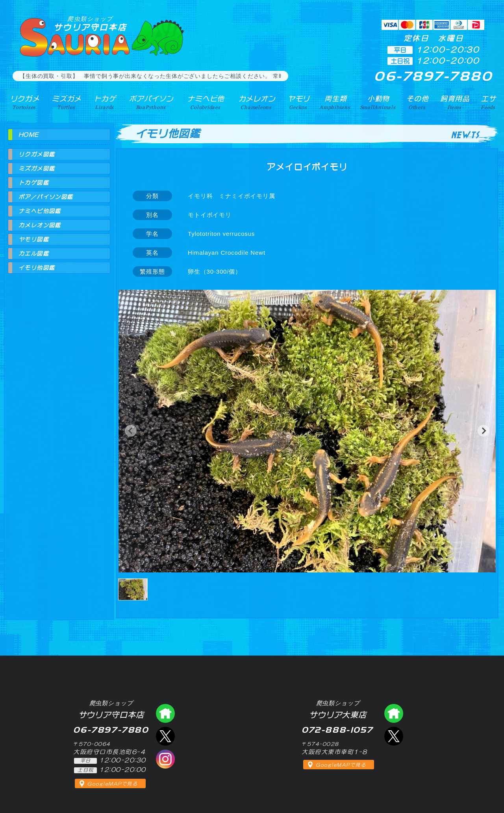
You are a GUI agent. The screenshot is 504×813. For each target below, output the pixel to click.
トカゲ (104, 102)
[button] (131, 431)
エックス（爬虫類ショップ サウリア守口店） (165, 736)
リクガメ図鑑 (37, 154)
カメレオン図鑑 (40, 225)
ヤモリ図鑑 (34, 239)
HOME (29, 135)
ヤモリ (297, 102)
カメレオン (256, 102)
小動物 (378, 102)
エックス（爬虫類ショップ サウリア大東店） (394, 736)
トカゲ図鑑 (34, 183)
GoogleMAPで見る (112, 784)
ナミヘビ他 (204, 102)
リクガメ (24, 102)
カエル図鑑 (34, 254)
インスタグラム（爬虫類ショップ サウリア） (165, 759)
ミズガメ (66, 102)
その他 (418, 102)
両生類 (334, 102)
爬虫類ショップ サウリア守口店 (165, 713)
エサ (488, 102)
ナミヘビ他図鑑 (40, 211)
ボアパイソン (150, 102)
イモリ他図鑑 (37, 268)
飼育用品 (455, 102)
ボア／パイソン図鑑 (46, 197)
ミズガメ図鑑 (37, 169)
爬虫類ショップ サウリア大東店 (394, 713)
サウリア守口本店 (90, 23)
